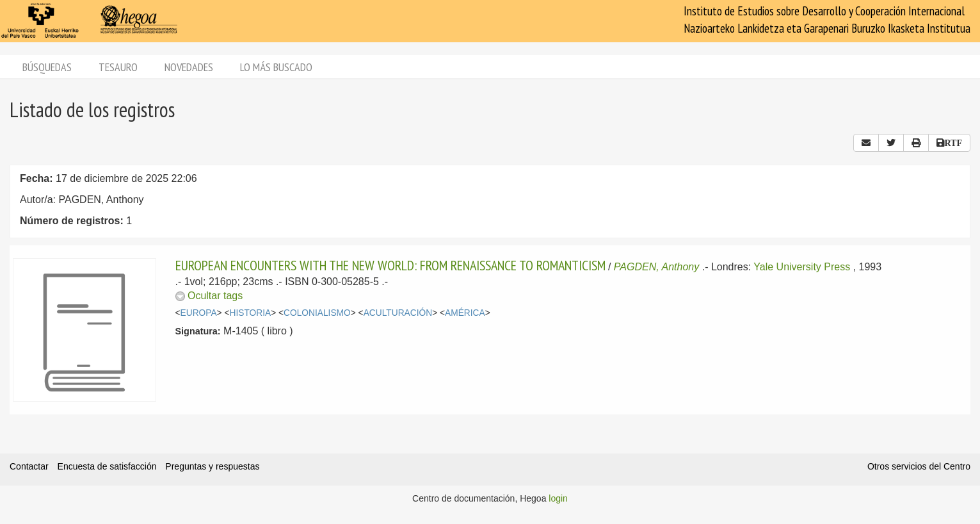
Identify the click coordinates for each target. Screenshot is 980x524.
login (558, 498)
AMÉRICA (465, 313)
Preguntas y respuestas (212, 466)
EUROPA (199, 313)
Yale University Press (802, 267)
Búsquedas (47, 67)
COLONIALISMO (317, 313)
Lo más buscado (276, 67)
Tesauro (118, 67)
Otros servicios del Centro (919, 466)
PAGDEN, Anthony (656, 267)
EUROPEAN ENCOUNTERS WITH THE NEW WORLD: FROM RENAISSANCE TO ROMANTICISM (390, 265)
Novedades (189, 67)
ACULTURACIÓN (398, 313)
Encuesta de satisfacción (107, 466)
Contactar (29, 466)
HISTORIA (250, 313)
